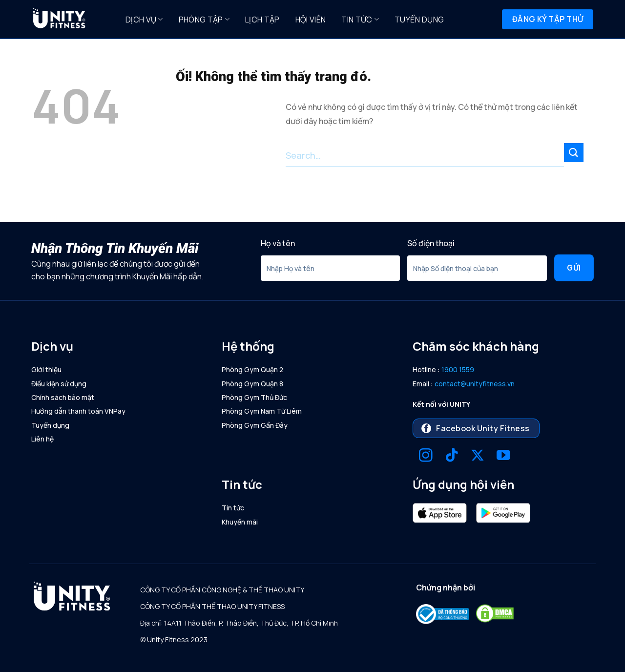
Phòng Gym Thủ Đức (254, 397)
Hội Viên (311, 20)
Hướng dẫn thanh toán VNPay (78, 411)
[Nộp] (574, 153)
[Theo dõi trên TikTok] (452, 456)
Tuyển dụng (419, 20)
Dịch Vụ (144, 20)
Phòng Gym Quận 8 (252, 384)
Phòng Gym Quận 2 (252, 369)
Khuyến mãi (240, 522)
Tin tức (360, 20)
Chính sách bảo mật (63, 397)
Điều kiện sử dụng (59, 384)
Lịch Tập (262, 20)
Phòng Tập (204, 20)
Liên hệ (42, 439)
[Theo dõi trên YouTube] (503, 456)
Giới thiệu (46, 369)
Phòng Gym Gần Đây (255, 425)
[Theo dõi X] (478, 456)
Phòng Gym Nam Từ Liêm (262, 411)
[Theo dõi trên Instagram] (426, 456)
